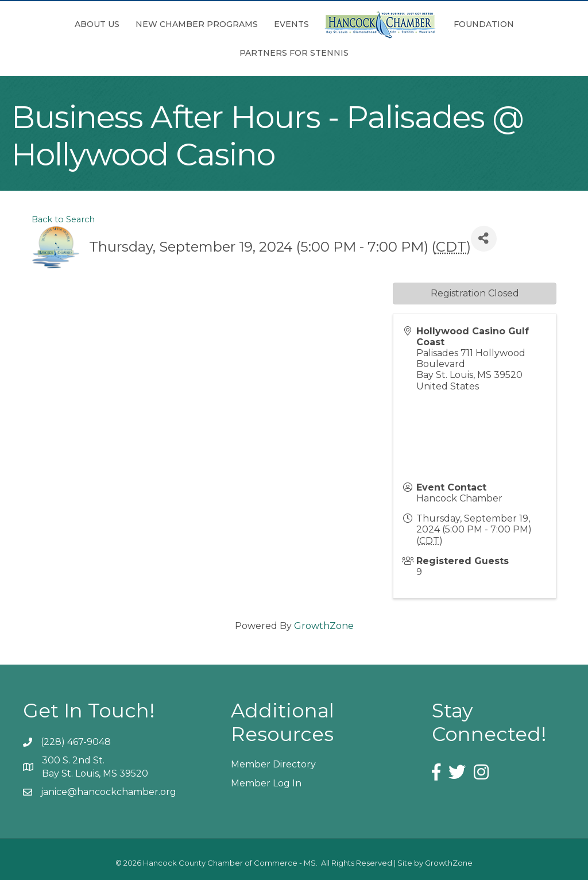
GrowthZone (324, 626)
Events (291, 24)
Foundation (484, 24)
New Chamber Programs (197, 24)
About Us (97, 24)
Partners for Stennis (294, 53)
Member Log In (266, 783)
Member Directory (273, 764)
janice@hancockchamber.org (109, 792)
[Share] (484, 239)
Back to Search (63, 219)
